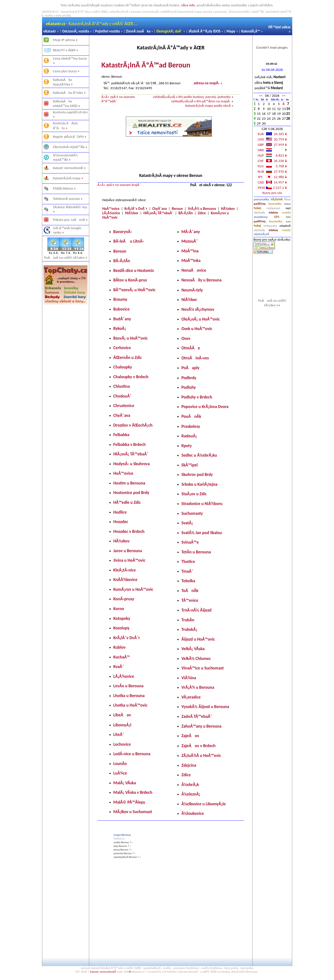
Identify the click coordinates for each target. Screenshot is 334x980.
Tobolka (188, 581)
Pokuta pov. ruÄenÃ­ (69, 220)
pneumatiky (262, 199)
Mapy (231, 31)
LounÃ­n (120, 764)
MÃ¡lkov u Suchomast (133, 812)
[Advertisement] (66, 382)
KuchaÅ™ (122, 657)
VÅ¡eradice (191, 697)
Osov (186, 338)
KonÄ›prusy (124, 599)
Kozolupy (121, 628)
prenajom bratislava (186, 968)
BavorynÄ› (123, 232)
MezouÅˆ (189, 241)
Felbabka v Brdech (129, 444)
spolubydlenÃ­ (152, 968)
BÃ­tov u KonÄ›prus (130, 280)
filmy (288, 199)
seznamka (247, 968)
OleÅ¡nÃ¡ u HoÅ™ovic (200, 319)
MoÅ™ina (190, 251)
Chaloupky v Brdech (131, 377)
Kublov (119, 647)
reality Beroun (121, 842)
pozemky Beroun (123, 853)
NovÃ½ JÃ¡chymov (198, 309)
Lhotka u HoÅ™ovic (130, 705)
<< (261, 96)
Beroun (177, 209)
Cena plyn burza (65, 71)
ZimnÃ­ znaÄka (138, 31)
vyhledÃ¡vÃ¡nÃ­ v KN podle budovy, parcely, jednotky (192, 97)
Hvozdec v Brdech (129, 531)
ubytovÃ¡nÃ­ (262, 234)
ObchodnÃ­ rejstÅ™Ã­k (69, 147)
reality (167, 968)
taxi (288, 217)
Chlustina (122, 386)
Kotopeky (122, 618)
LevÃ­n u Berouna (128, 686)
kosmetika (275, 204)
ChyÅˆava (159, 209)
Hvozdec (121, 522)
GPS (277, 217)
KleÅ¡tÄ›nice (125, 570)
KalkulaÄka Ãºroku (68, 93)
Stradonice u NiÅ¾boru (202, 504)
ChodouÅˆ (122, 396)
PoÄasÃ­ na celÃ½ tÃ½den (66, 258)
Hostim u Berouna (129, 483)
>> (284, 96)
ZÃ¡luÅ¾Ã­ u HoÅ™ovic (201, 755)
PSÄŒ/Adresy (63, 188)
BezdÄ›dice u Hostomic (134, 270)
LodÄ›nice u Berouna (132, 754)
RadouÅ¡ (189, 436)
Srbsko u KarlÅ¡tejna (199, 484)
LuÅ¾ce (120, 773)
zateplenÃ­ (285, 226)
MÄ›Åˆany (191, 232)
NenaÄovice (194, 270)
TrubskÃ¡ (189, 629)
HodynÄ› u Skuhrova (132, 464)
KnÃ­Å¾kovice (125, 580)
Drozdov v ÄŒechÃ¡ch (133, 425)
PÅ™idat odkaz (280, 27)
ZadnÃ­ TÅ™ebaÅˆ (197, 716)
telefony (273, 213)
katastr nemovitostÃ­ (103, 972)
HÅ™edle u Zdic (127, 502)
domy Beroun (121, 850)
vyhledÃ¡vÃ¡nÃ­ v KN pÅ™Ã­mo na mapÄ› (201, 101)
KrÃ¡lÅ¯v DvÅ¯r (136, 209)
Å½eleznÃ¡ (191, 794)
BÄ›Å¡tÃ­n (186, 213)
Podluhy (189, 387)
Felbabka (121, 435)
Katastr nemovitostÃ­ (68, 168)
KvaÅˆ (119, 667)
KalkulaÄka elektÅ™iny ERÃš (65, 103)
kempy (226, 972)
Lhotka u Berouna (129, 696)
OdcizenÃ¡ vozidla (75, 31)
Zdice (202, 213)
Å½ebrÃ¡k (190, 785)
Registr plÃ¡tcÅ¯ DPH (68, 137)
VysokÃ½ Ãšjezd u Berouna (205, 707)
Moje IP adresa (64, 40)
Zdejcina (189, 765)
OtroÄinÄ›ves (195, 358)
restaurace (273, 208)
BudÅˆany (122, 319)
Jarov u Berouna (128, 551)
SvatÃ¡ (187, 523)
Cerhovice (122, 348)
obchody (259, 212)
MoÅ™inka (191, 260)
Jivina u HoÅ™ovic (129, 560)
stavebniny (261, 217)
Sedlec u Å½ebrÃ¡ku (199, 455)
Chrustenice (124, 406)
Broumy (120, 299)
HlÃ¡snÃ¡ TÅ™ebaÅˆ (158, 213)
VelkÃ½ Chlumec (196, 658)
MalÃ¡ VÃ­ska (125, 783)
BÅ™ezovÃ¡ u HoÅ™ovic (135, 290)
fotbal (287, 204)
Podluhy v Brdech (197, 397)
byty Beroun (120, 846)
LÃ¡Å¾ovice (111, 213)
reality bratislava (212, 968)
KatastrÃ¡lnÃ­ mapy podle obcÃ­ (208, 106)
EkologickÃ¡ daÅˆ (169, 31)
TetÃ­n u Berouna (196, 552)
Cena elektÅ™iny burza (70, 58)
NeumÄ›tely (192, 290)
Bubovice (122, 309)
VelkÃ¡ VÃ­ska (193, 649)
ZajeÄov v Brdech (198, 746)
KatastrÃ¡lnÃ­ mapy (67, 178)
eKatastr (50, 31)
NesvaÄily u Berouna (201, 280)
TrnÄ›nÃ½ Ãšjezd (196, 610)
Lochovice (122, 744)
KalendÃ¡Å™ (251, 31)
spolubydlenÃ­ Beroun (125, 857)
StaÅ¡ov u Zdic (194, 494)
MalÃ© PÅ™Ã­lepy (129, 802)
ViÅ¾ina (189, 678)
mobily (286, 212)
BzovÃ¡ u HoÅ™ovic (131, 338)
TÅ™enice (190, 600)
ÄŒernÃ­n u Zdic (128, 357)
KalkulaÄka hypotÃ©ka (63, 82)
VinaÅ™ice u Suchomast (202, 668)
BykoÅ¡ (120, 328)
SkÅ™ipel (189, 465)
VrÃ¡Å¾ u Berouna (202, 209)
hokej (258, 208)
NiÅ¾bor (132, 213)
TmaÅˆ (187, 571)
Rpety (186, 446)
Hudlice (120, 512)
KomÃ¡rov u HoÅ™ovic (133, 589)
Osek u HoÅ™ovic (197, 329)
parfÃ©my (260, 204)
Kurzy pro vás (272, 193)
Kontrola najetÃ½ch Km (70, 112)
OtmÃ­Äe (191, 348)
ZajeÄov (190, 736)
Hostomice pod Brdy (131, 493)
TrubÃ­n (188, 620)
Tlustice (188, 561)
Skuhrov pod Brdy (197, 474)
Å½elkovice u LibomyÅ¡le (204, 804)
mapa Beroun (122, 835)
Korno (119, 609)
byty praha (231, 968)
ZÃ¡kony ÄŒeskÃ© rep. (70, 207)
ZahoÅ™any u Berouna (201, 726)
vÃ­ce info (188, 5)
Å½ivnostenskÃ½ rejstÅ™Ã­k (65, 157)
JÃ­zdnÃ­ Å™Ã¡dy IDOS (204, 31)
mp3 (288, 208)
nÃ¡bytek (277, 199)
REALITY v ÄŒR (64, 50)
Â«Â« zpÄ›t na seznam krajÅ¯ (119, 185)
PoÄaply (190, 368)
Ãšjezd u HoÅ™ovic (198, 639)
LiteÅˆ (119, 734)
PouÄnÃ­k (191, 416)
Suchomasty (192, 513)
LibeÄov (122, 715)
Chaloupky (123, 367)
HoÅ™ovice (111, 209)
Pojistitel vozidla (107, 31)
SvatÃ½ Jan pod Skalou (202, 533)
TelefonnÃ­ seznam (66, 199)
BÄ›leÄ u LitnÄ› (129, 241)
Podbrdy (189, 378)
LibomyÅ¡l (122, 725)
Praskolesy (191, 426)
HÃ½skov (228, 209)
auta (288, 221)
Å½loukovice (193, 813)
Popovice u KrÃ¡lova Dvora (205, 407)
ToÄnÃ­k (190, 591)
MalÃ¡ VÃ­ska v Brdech (133, 792)
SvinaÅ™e (190, 542)
